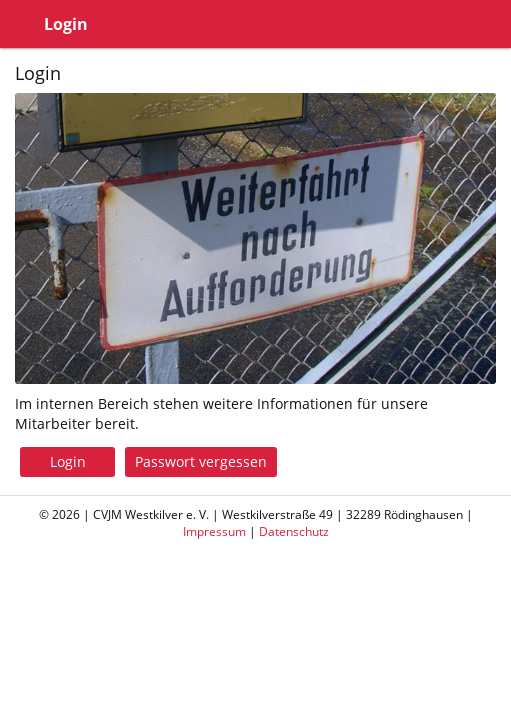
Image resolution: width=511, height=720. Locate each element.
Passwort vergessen (201, 461)
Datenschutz (294, 531)
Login (68, 461)
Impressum (214, 531)
